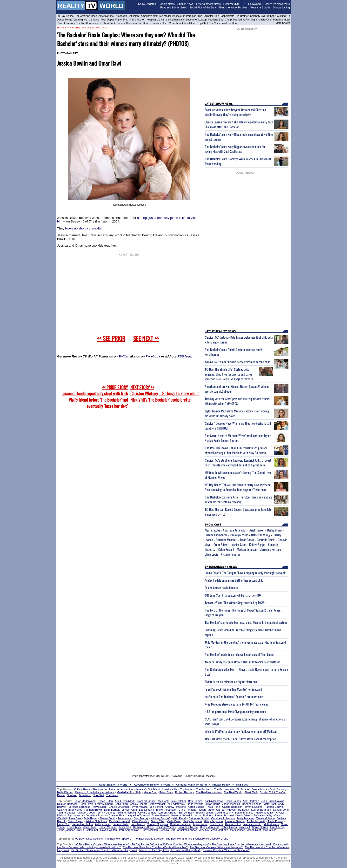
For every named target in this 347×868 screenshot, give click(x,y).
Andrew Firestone (175, 807)
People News (167, 4)
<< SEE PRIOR (111, 338)
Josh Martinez (220, 830)
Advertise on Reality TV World (152, 785)
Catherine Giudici (199, 818)
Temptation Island (186, 23)
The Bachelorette (224, 16)
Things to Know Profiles (233, 7)
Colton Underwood (84, 801)
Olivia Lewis (211, 554)
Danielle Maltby (263, 815)
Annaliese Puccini (96, 815)
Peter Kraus (125, 818)
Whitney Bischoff (160, 818)
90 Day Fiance (65, 16)
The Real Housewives (89, 23)
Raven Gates (233, 824)
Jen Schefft (156, 807)
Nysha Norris (76, 815)
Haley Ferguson (214, 821)
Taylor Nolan (200, 824)
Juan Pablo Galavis (273, 801)
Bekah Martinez (244, 813)
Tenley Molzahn (266, 818)
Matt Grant (270, 804)
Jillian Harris (213, 804)
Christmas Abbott (187, 830)
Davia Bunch (247, 540)
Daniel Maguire (107, 827)
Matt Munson (271, 824)
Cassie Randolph (232, 807)
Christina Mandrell (227, 540)
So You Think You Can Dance (134, 23)
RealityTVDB (231, 4)
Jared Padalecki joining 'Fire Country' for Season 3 (233, 689)
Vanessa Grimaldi (181, 815)
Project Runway (66, 23)
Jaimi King (125, 827)
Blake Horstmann (166, 810)
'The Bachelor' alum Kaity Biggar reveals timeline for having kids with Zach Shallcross (235, 149)
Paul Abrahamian (129, 830)
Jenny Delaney (107, 813)
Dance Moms (64, 20)
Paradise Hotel (281, 20)
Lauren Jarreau (167, 813)
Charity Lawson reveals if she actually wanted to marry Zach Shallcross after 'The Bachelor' (239, 124)
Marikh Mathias (265, 813)
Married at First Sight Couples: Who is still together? (170, 850)
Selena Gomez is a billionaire (221, 588)
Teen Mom (169, 23)
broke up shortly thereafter (84, 228)
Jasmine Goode (252, 824)
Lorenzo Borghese (80, 807)
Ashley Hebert (138, 804)
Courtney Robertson (223, 818)
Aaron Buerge (196, 807)
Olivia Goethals (147, 813)
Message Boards (260, 7)
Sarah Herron (260, 827)
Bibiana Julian (204, 813)
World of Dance (230, 23)
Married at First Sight (245, 20)
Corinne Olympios (157, 824)
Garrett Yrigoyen (226, 810)
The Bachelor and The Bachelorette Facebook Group (197, 839)
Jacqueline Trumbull (138, 815)
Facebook (153, 356)
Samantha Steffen (82, 824)
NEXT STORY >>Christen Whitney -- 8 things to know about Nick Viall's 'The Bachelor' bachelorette (165, 393)
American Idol (106, 16)
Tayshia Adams (254, 807)
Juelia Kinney (275, 821)
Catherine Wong (260, 535)
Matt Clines (270, 830)
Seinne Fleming (127, 813)
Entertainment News (208, 4)
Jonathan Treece (188, 827)
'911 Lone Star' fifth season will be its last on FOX (233, 595)
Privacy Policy (221, 785)
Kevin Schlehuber (88, 830)
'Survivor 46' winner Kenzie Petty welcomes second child (237, 362)
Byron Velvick (140, 807)
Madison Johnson (247, 549)
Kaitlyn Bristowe (214, 801)
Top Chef (203, 23)
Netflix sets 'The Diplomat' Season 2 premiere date (234, 697)
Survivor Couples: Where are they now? (226, 850)
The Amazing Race (86, 16)
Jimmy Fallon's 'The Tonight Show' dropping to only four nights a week (245, 573)
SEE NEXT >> (146, 338)
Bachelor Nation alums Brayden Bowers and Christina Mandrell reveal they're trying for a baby (235, 112)
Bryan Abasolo (160, 815)
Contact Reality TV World (191, 785)
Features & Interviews (173, 7)
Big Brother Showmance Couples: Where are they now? (104, 850)
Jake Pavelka (196, 804)
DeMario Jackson (180, 824)
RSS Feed (242, 785)
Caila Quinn (174, 821)
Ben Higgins (195, 801)
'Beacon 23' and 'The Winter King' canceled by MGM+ (235, 603)
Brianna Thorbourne (216, 535)
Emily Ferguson (193, 821)
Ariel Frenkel (257, 530)
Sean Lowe (86, 804)
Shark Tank (109, 23)
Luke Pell (244, 827)
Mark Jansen (237, 830)
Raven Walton (109, 830)
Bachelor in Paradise (184, 16)
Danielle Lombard (120, 821)
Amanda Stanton (235, 821)
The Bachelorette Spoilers (149, 839)
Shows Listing (281, 7)
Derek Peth (216, 824)
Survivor (157, 23)
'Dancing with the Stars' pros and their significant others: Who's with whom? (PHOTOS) (237, 401)
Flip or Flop (122, 20)
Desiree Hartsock (67, 804)
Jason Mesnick (231, 804)
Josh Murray (141, 818)
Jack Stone (90, 827)
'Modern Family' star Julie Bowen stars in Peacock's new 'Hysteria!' (243, 662)
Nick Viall (163, 801)
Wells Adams (244, 815)
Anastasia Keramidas (235, 530)
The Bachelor (205, 16)
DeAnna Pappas (252, 804)
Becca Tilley (158, 821)
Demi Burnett (112, 810)
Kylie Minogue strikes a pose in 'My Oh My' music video (237, 704)
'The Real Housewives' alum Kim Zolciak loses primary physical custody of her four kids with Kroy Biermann (236, 450)
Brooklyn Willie (239, 535)
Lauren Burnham (261, 810)
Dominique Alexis (143, 827)
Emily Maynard (104, 804)
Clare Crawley (140, 821)
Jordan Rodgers (203, 815)
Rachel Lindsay (146, 801)
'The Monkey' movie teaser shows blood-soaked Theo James (239, 654)
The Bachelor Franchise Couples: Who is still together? (155, 847)
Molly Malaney (246, 818)
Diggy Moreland (209, 827)
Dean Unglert (76, 821)
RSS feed (184, 356)
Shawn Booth (107, 818)
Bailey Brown (275, 530)
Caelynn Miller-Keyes (70, 810)
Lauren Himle (121, 824)
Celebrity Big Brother (262, 16)
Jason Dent (254, 830)
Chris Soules (233, 801)
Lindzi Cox (63, 824)
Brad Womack (157, 804)
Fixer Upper (107, 20)
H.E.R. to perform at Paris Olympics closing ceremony (235, 712)
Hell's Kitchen (137, 20)
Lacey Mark (74, 827)
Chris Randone (187, 810)
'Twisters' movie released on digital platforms (231, 682)
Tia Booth (244, 810)
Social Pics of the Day (203, 7)
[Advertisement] (173, 757)
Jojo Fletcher (178, 801)
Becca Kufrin (105, 801)
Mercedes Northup (270, 549)
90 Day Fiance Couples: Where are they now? (103, 844)
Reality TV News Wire (277, 4)
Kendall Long (281, 810)
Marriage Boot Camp (220, 20)
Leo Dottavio (147, 810)
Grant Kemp (277, 827)
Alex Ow (204, 830)
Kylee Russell (226, 549)
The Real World (233, 792)
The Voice (215, 23)
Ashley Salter (103, 824)
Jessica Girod (239, 545)
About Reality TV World (113, 785)
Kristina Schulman (96, 821)
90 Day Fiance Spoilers (89, 839)
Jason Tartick (206, 810)
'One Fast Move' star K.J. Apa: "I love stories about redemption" (241, 739)
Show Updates (147, 4)
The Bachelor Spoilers (118, 839)
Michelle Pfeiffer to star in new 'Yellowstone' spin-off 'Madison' (241, 731)
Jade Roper (90, 818)
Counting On (283, 16)
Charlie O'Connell (119, 807)
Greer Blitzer (221, 545)
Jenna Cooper (67, 813)
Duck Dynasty (278, 789)
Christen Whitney (166, 827)
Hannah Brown (93, 810)
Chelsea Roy (116, 815)
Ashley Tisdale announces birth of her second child (234, 580)
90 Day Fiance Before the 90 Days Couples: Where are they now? (171, 844)
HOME (60, 28)
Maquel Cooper (86, 813)
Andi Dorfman (251, 801)
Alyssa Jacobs (212, 530)
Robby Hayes (229, 827)
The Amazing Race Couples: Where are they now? (241, 844)
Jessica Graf (167, 830)
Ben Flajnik (121, 804)
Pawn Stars (166, 792)
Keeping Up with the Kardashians (166, 20)
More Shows (283, 23)
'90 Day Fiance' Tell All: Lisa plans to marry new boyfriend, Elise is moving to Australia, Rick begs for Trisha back (238, 487)
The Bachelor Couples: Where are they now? (216, 847)
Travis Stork (100, 807)
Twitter (123, 356)
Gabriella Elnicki (266, 540)
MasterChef (265, 20)
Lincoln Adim (129, 810)
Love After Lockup (196, 20)
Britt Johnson (186, 813)
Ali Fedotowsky (176, 804)
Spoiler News (185, 4)
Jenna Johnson (66, 830)
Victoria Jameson (231, 554)
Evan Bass (75, 818)
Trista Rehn (213, 807)
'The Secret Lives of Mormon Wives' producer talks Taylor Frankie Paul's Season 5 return (238, 438)
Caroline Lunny (224, 813)
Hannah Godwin (274, 807)
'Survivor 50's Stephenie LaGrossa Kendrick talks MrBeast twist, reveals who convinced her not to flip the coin (238, 463)
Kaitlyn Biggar (257, 545)
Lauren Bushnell (225, 815)
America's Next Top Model (156, 16)
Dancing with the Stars (86, 20)
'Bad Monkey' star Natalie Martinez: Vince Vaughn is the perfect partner (246, 622)
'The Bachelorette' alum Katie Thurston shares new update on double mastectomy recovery (238, 499)
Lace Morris (138, 824)
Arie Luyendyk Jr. (125, 801)
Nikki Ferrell (180, 818)
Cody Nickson (150, 830)
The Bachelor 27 (97, 28)
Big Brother (242, 16)
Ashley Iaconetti (256, 821)
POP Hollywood (251, 4)
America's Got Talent (128, 16)
